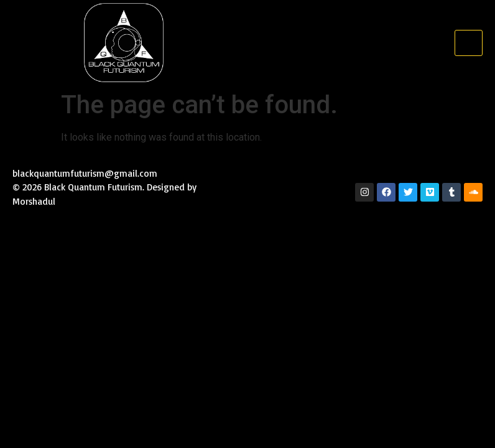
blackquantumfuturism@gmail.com (85, 173)
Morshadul (35, 201)
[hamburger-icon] (469, 43)
